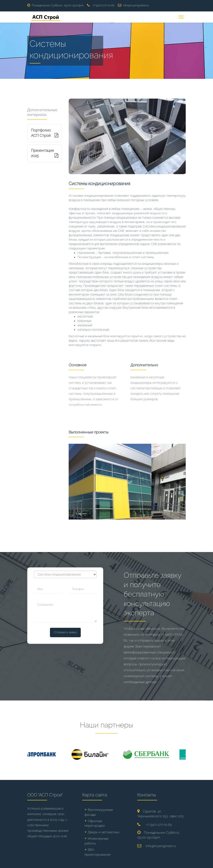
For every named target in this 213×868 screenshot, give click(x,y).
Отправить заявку (65, 632)
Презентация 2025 (45, 153)
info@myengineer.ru (136, 5)
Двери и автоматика (104, 832)
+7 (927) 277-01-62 (103, 5)
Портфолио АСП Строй (45, 133)
